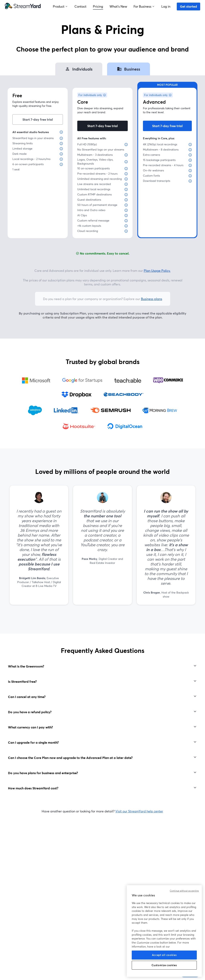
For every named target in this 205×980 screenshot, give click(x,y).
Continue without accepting (184, 891)
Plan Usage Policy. (157, 271)
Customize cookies (164, 965)
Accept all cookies (164, 955)
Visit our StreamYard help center (139, 811)
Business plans (152, 299)
